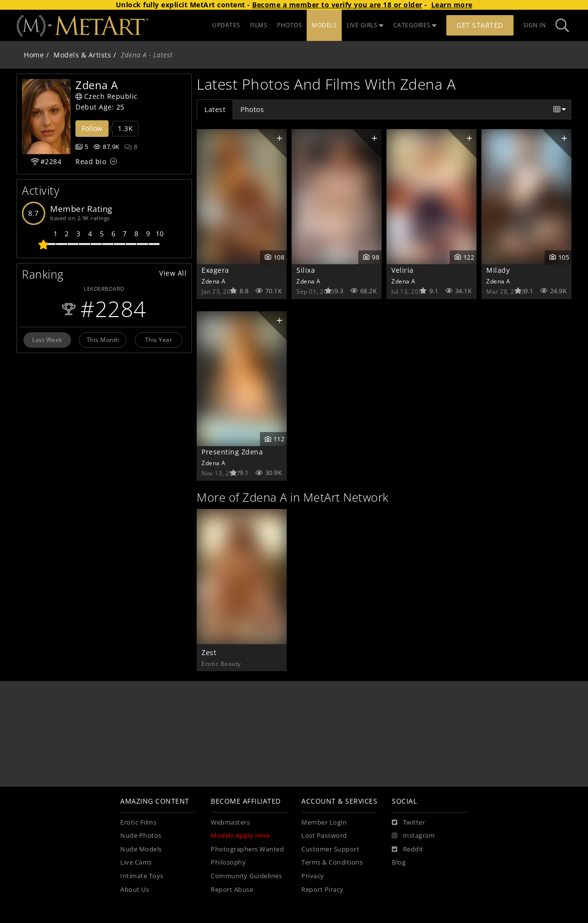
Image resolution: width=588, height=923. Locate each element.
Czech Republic (107, 96)
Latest (215, 109)
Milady (498, 270)
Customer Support (330, 849)
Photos (252, 109)
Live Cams (136, 862)
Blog (399, 862)
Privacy (313, 876)
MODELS (324, 25)
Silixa (306, 270)
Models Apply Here (240, 836)
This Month (103, 339)
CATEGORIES (415, 25)
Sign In (535, 25)
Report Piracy (322, 890)
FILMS (259, 25)
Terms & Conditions (332, 862)
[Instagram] (413, 836)
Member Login (324, 822)
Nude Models (141, 849)
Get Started (480, 25)
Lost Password (324, 836)
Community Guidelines (246, 876)
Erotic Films (138, 822)
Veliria (403, 270)
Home (34, 55)
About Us (135, 890)
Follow (92, 128)
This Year (159, 339)
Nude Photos (141, 836)
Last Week (47, 339)
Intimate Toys (142, 876)
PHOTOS (289, 25)
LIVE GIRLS (365, 25)
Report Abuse (232, 890)
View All (173, 273)
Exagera (215, 270)
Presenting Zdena (232, 452)
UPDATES (226, 25)
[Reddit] (408, 849)
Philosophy (228, 862)
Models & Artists (82, 55)
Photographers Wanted (247, 849)
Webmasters (230, 822)
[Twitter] (408, 823)
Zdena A (214, 281)
